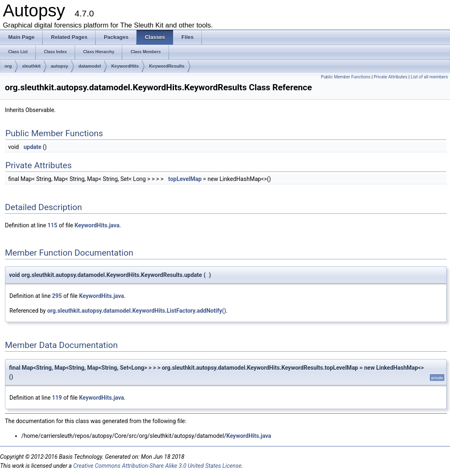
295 (57, 296)
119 (57, 398)
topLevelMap (185, 179)
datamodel (90, 66)
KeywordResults (167, 66)
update (32, 147)
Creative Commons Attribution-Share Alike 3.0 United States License (157, 466)
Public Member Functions (346, 77)
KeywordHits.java (97, 225)
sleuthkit (31, 66)
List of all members (429, 77)
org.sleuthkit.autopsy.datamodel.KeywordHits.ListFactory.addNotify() (137, 311)
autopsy (59, 66)
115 (53, 225)
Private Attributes (391, 77)
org (8, 66)
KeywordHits (125, 66)
